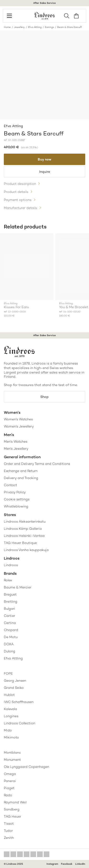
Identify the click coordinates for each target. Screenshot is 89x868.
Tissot (9, 823)
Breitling (11, 601)
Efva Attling (35, 27)
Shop (44, 397)
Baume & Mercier (18, 587)
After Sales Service (44, 3)
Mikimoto (11, 737)
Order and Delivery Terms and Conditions (37, 464)
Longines (11, 716)
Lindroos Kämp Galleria (23, 529)
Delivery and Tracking (21, 478)
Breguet (10, 594)
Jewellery (19, 27)
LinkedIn (80, 864)
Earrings (49, 27)
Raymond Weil (15, 802)
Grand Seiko (14, 688)
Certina (10, 623)
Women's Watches (18, 419)
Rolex (8, 580)
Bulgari (9, 609)
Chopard (11, 630)
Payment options (18, 200)
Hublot (9, 695)
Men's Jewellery (16, 449)
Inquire (45, 172)
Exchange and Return (21, 471)
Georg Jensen (15, 681)
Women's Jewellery (19, 426)
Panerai (10, 781)
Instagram (52, 864)
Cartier (9, 616)
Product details (16, 192)
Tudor (8, 831)
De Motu (11, 637)
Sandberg (12, 809)
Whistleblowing (16, 506)
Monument (12, 760)
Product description (20, 184)
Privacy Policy (15, 492)
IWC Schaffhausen (19, 702)
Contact (10, 485)
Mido (8, 730)
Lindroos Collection (19, 723)
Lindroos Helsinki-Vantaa (24, 536)
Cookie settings (17, 499)
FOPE (8, 673)
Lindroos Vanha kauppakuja (26, 550)
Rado (8, 795)
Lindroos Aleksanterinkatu (25, 521)
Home (7, 27)
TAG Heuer (12, 816)
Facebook (67, 864)
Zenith (9, 838)
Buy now (44, 159)
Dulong (9, 651)
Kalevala (10, 709)
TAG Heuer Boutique (20, 543)
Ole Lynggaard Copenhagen (26, 767)
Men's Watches (16, 441)
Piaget (9, 788)
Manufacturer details (21, 208)
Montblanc (12, 752)
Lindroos (11, 565)
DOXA (9, 644)
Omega (10, 774)
